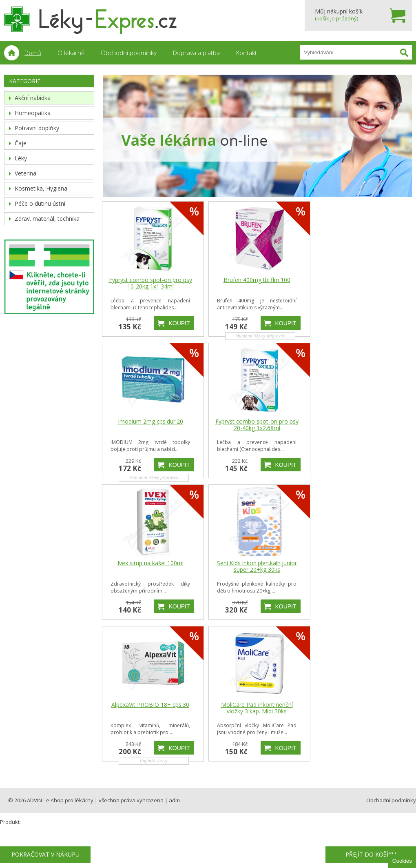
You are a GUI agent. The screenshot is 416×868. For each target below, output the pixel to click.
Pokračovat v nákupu (45, 854)
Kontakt (247, 53)
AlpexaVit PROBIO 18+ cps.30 (150, 705)
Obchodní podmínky (129, 53)
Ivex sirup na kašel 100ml (150, 563)
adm (174, 800)
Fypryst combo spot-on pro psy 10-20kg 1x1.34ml (150, 283)
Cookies (402, 861)
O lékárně (71, 53)
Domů (33, 53)
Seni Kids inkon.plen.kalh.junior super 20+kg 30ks (257, 566)
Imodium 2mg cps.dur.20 (150, 422)
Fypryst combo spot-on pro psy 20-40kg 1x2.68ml (257, 425)
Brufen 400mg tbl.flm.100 (257, 280)
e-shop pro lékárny (70, 800)
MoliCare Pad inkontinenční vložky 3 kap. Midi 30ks (257, 708)
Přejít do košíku (371, 854)
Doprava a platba (196, 53)
